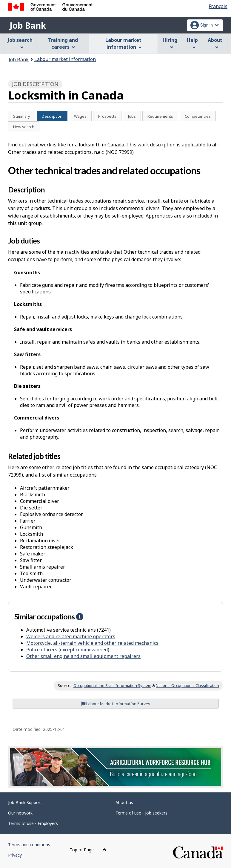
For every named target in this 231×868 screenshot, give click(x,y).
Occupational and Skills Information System (112, 685)
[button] (79, 616)
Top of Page (88, 850)
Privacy (15, 855)
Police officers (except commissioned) (68, 650)
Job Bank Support (25, 802)
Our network (20, 813)
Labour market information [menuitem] (123, 43)
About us (124, 802)
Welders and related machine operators (71, 636)
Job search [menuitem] (20, 43)
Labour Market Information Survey (116, 704)
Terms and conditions (29, 845)
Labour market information (65, 59)
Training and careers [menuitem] (63, 43)
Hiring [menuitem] (170, 43)
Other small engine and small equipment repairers (83, 656)
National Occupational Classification (187, 685)
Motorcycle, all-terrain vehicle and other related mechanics (92, 643)
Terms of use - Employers (33, 823)
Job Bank (28, 25)
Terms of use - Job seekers (141, 813)
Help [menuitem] (192, 43)
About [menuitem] (215, 43)
